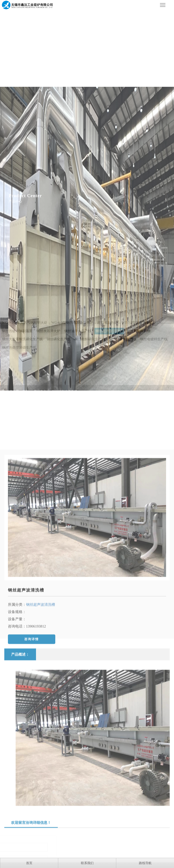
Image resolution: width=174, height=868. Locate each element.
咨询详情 (31, 679)
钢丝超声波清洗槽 (26, 630)
